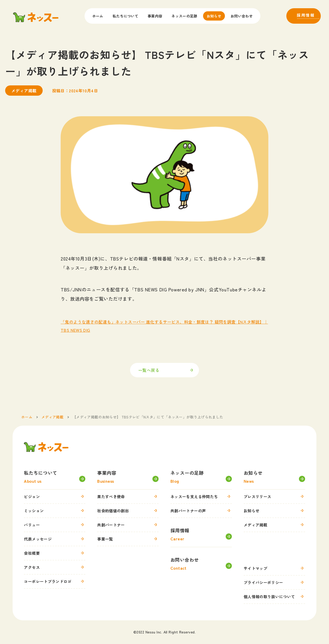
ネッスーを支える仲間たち (201, 496)
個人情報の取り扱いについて (274, 596)
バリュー (55, 525)
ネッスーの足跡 (184, 16)
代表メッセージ (55, 539)
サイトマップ (274, 568)
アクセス (55, 567)
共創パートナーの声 (201, 511)
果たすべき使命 (128, 496)
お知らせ (214, 16)
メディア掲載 (274, 525)
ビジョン (55, 496)
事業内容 (155, 16)
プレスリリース (274, 496)
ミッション (55, 511)
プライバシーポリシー (274, 582)
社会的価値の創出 (128, 511)
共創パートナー (128, 525)
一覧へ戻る (149, 370)
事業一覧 (128, 539)
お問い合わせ (242, 16)
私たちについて (125, 16)
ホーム (98, 16)
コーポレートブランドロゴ (55, 581)
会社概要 (55, 553)
